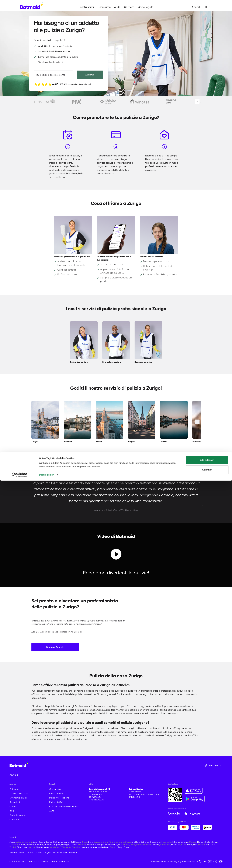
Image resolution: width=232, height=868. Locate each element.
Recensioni (15, 802)
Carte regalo (146, 7)
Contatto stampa (18, 815)
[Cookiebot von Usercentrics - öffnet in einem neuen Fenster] (19, 862)
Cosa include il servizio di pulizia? (65, 806)
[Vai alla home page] (19, 764)
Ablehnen (207, 857)
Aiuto (117, 7)
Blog (12, 811)
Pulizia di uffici (56, 802)
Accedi (196, 7)
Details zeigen (47, 862)
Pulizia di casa (56, 793)
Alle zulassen (207, 847)
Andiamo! (90, 75)
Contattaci (15, 819)
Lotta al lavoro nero (19, 793)
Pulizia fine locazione (59, 798)
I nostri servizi (87, 7)
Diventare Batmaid (55, 647)
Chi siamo (105, 7)
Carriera (129, 7)
